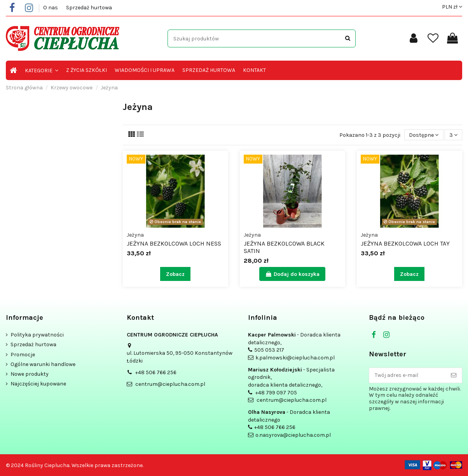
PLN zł (452, 7)
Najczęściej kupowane (38, 384)
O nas (51, 8)
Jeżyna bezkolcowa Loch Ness (174, 243)
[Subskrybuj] (454, 375)
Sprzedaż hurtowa (89, 8)
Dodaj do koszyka (292, 274)
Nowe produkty (30, 374)
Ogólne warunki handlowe (43, 364)
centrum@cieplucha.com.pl (170, 384)
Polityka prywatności (37, 335)
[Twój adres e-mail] (407, 375)
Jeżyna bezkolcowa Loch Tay (405, 243)
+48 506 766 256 (156, 372)
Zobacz (175, 274)
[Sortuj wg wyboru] (424, 135)
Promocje (23, 355)
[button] (42, 70)
